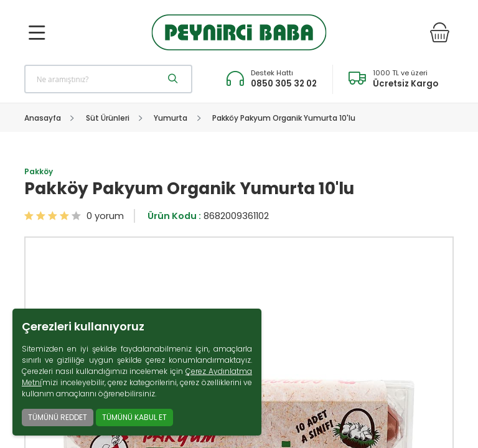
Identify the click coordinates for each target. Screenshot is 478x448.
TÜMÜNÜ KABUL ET (134, 417)
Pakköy (39, 171)
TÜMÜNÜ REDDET (58, 417)
